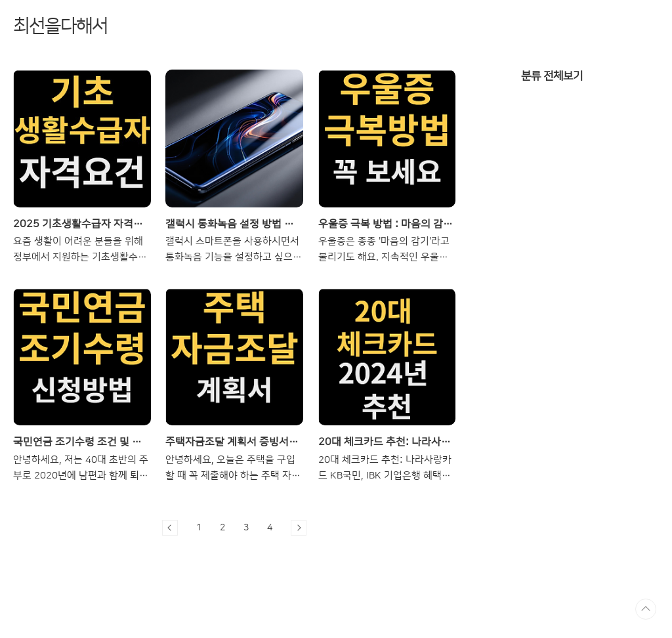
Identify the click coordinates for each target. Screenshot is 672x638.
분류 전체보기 (552, 76)
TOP (646, 609)
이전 (170, 528)
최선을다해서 (60, 26)
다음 (299, 528)
